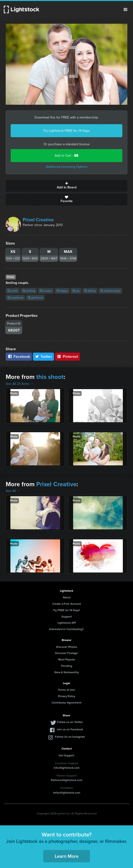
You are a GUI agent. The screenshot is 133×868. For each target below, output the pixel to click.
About (67, 597)
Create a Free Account (67, 604)
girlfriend (35, 298)
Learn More (67, 856)
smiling (29, 291)
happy (62, 291)
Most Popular (67, 659)
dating (90, 291)
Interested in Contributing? (66, 629)
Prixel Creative (38, 220)
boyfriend (15, 298)
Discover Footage (66, 653)
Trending (66, 666)
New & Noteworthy (67, 672)
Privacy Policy (67, 696)
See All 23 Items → (20, 384)
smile (13, 291)
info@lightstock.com (67, 768)
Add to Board (66, 186)
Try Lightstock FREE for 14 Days (66, 131)
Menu (125, 9)
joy (76, 291)
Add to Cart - (66, 156)
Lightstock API (67, 623)
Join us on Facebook (70, 729)
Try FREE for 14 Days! (66, 610)
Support (67, 617)
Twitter (44, 357)
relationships (110, 291)
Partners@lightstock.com (67, 780)
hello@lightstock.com (67, 793)
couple (46, 291)
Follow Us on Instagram (70, 737)
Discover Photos (67, 647)
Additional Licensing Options (67, 167)
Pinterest (67, 357)
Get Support (66, 755)
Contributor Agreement (66, 703)
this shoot (50, 377)
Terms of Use (66, 690)
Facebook (19, 357)
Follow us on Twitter (70, 722)
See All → (13, 491)
